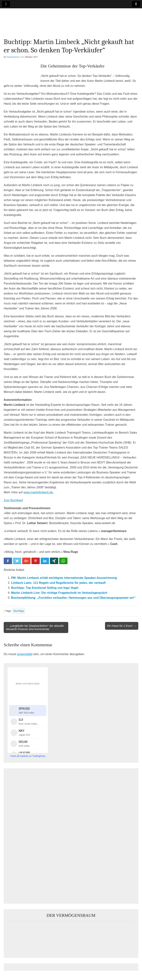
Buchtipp (19, 611)
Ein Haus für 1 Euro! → (122, 626)
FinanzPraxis (13, 57)
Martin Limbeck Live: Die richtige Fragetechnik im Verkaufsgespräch (59, 593)
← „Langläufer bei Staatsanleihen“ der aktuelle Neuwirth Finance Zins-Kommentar (35, 627)
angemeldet (25, 654)
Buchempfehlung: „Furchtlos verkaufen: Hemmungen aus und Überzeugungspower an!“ (73, 598)
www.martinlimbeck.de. (39, 492)
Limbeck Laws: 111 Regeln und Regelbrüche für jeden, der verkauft (58, 583)
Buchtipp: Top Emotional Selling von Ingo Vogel (45, 588)
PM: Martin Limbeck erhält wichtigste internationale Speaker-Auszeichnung (64, 578)
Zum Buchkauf (13, 500)
